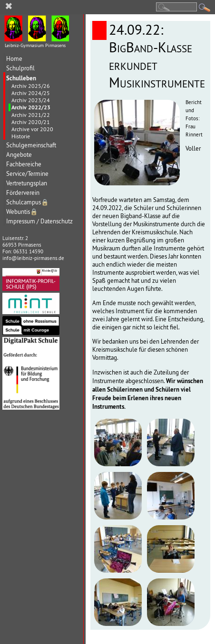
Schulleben (21, 78)
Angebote (19, 155)
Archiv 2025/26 (31, 86)
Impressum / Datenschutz (39, 221)
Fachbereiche (24, 164)
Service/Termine (27, 174)
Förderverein (23, 193)
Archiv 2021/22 (31, 115)
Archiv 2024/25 (31, 93)
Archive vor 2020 (32, 129)
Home (14, 59)
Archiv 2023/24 (31, 100)
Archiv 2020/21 (31, 122)
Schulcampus (28, 202)
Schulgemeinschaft (31, 145)
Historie (21, 136)
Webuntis (22, 212)
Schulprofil (20, 68)
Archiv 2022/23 (31, 107)
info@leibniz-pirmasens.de (33, 258)
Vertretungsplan (27, 183)
